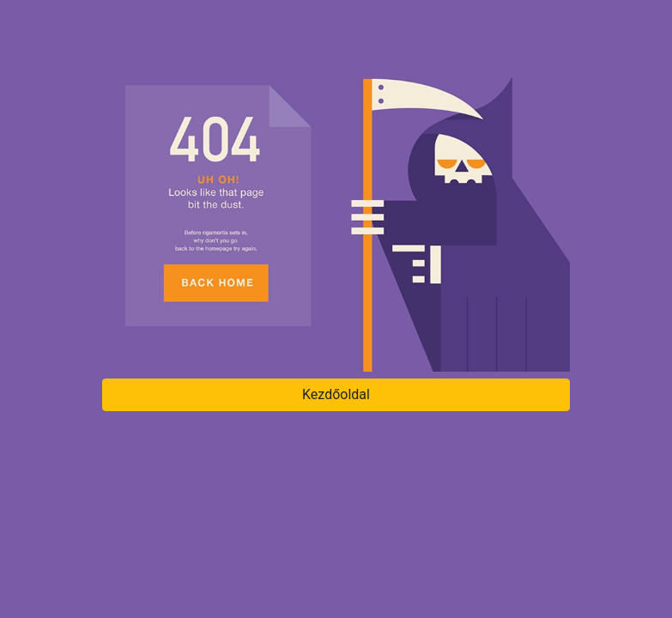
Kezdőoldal (336, 394)
